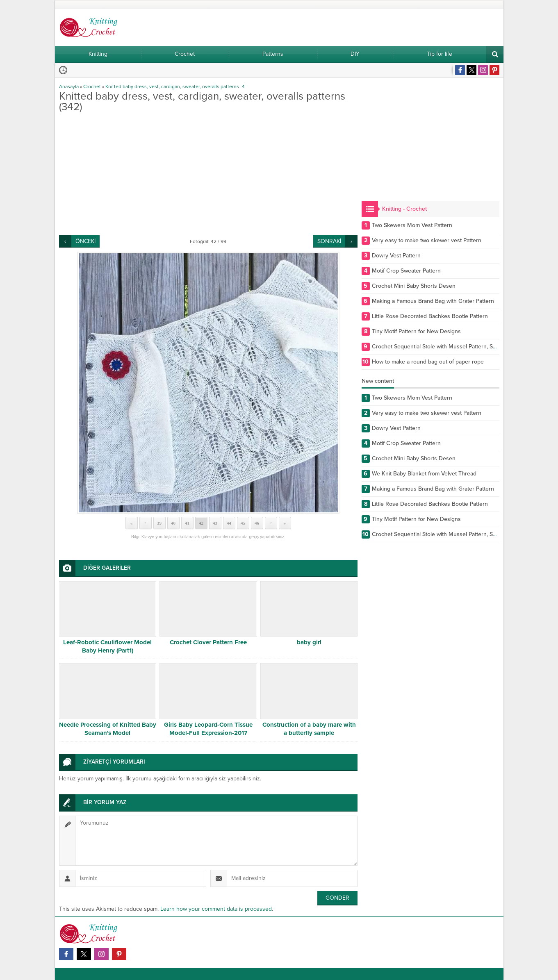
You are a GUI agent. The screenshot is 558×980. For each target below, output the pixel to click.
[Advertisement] (208, 174)
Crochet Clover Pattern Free (208, 642)
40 (173, 523)
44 (229, 523)
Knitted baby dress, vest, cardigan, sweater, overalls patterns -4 (175, 86)
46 (257, 523)
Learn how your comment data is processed (216, 909)
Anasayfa (69, 86)
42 (201, 523)
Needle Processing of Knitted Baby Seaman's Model (108, 729)
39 (159, 523)
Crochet (92, 86)
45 (243, 523)
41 (187, 523)
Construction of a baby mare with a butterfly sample (309, 729)
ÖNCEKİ (85, 241)
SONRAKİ (329, 241)
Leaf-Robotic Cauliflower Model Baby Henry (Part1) (107, 646)
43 (215, 523)
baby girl (309, 642)
